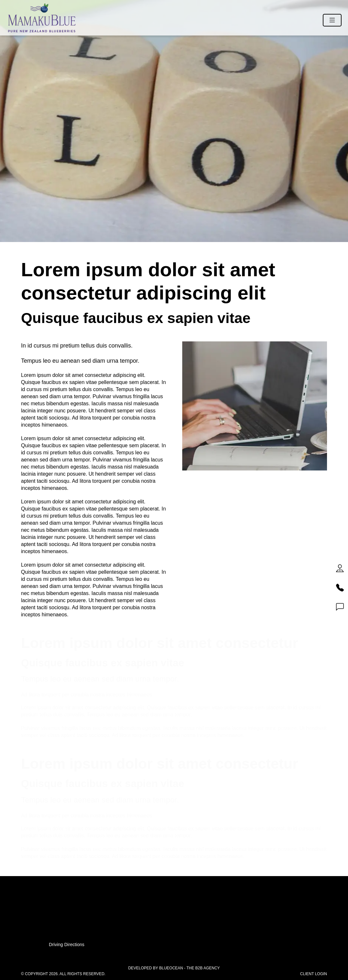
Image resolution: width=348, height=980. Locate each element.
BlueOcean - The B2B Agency (189, 968)
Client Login (314, 974)
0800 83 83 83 (174, 909)
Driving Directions (67, 945)
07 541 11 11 (174, 902)
